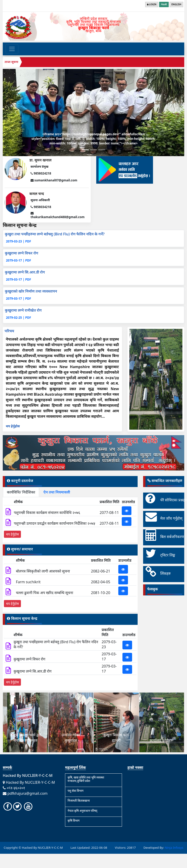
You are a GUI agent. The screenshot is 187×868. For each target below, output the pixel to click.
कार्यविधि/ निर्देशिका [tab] (21, 492)
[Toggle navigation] (12, 49)
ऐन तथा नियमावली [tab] (57, 492)
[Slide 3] (102, 150)
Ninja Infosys (174, 848)
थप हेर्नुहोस (13, 426)
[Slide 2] (93, 150)
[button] (14, 722)
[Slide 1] (85, 150)
